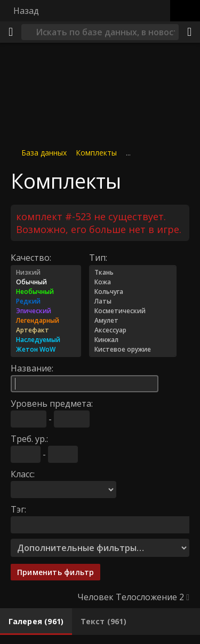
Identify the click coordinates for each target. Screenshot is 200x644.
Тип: (98, 257)
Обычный (46, 282)
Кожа (133, 282)
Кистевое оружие (133, 349)
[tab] (36, 622)
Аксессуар (133, 330)
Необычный (46, 291)
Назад (26, 11)
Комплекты (96, 153)
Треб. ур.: (29, 438)
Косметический (133, 311)
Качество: (31, 257)
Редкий (46, 301)
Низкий (46, 272)
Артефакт (46, 330)
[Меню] (11, 32)
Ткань (133, 272)
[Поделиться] (189, 32)
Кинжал (133, 339)
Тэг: (18, 509)
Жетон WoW (46, 349)
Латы (133, 301)
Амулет (133, 320)
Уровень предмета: (52, 403)
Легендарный (46, 320)
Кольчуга (133, 291)
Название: (32, 368)
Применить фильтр (55, 572)
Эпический (46, 311)
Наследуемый (46, 339)
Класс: (23, 474)
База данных (44, 153)
